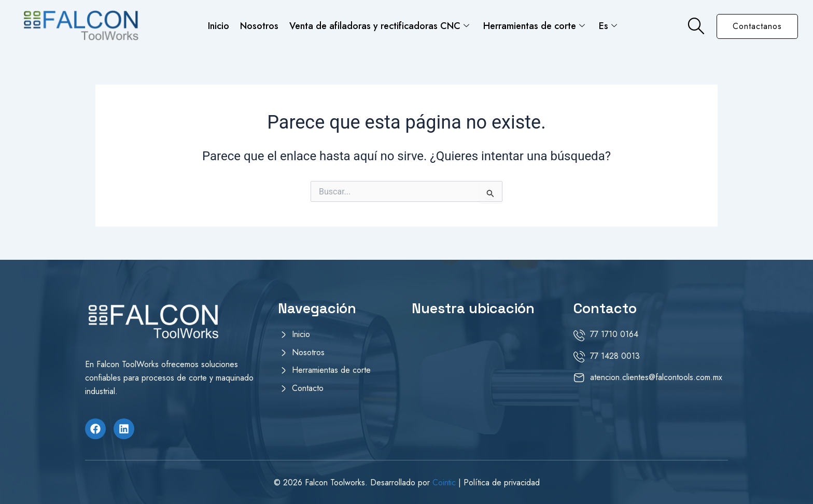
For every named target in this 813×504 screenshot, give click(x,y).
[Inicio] (339, 337)
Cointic (445, 482)
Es (607, 25)
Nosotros (260, 25)
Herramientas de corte (534, 25)
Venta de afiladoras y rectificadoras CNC (379, 25)
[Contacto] (339, 390)
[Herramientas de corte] (339, 372)
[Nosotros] (339, 355)
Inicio (220, 25)
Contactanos (757, 26)
